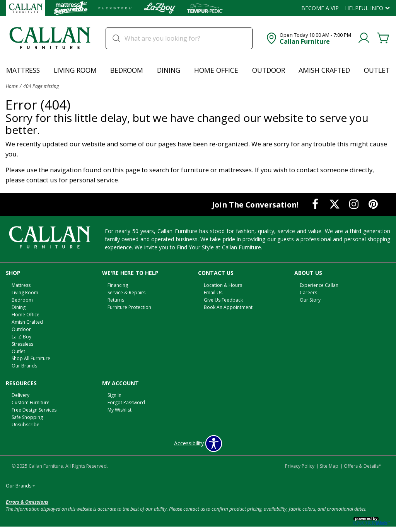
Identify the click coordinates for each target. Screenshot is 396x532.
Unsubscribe (26, 425)
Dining (169, 70)
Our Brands (24, 366)
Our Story (310, 300)
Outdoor (269, 70)
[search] (179, 38)
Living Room (75, 70)
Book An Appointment (228, 307)
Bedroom (127, 70)
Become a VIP (320, 8)
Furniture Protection (129, 307)
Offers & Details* (363, 466)
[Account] (364, 38)
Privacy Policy (300, 466)
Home (12, 86)
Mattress (23, 70)
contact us (42, 180)
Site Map (329, 466)
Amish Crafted (324, 70)
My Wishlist (119, 410)
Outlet (377, 70)
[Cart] (383, 38)
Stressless (22, 344)
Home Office (216, 70)
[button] (308, 38)
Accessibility (189, 443)
